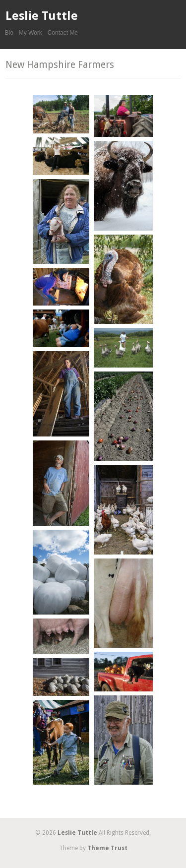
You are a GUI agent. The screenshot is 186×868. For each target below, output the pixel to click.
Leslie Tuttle (42, 16)
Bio (9, 33)
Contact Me (63, 33)
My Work (31, 33)
